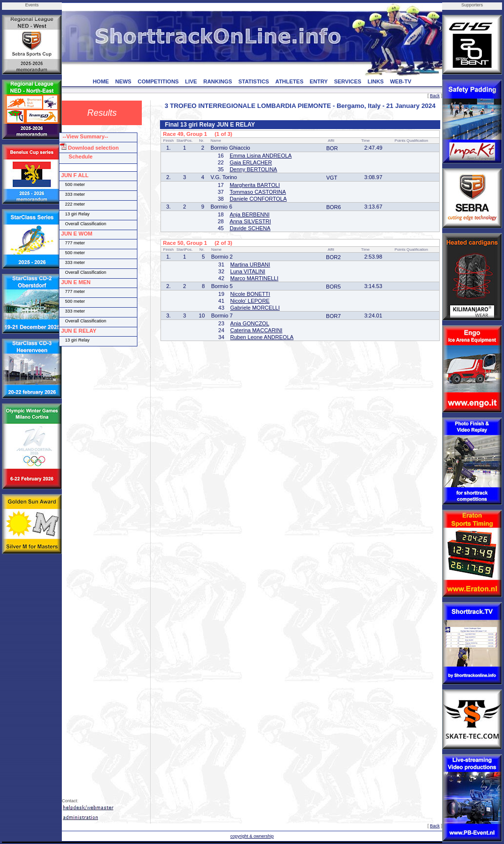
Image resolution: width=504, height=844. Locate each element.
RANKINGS (218, 81)
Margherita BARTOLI (255, 185)
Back (435, 96)
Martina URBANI (250, 264)
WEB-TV (401, 81)
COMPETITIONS (158, 81)
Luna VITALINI (248, 271)
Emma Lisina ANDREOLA (261, 156)
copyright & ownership (252, 836)
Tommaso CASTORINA (258, 192)
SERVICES (348, 81)
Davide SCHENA (250, 228)
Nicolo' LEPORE (250, 301)
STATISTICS (254, 81)
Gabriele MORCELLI (255, 308)
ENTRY (319, 81)
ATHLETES (289, 81)
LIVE (191, 81)
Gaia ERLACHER (251, 162)
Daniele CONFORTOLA (258, 199)
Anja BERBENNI (250, 214)
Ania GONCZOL (250, 323)
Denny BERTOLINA (253, 169)
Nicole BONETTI (250, 294)
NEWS (123, 81)
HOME (101, 81)
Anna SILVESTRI (250, 221)
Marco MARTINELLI (254, 278)
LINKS (376, 81)
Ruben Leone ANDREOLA (262, 337)
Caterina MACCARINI (256, 330)
